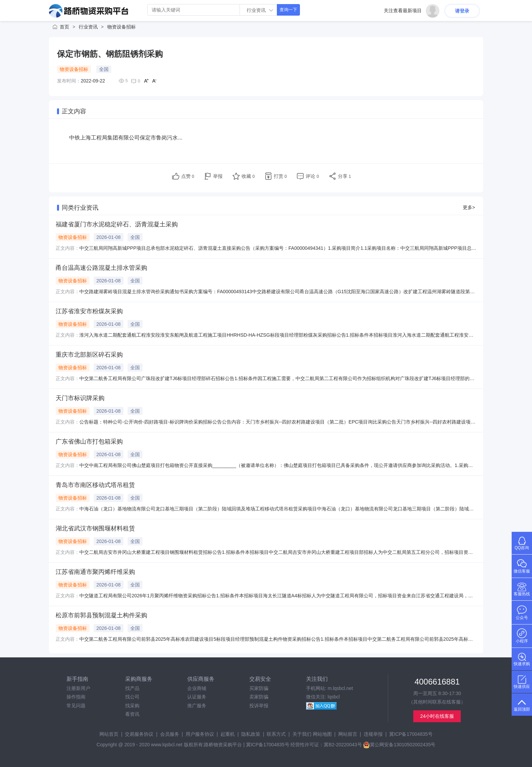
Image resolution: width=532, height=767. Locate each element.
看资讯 (132, 714)
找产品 (132, 688)
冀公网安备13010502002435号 (399, 745)
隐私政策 (251, 734)
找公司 (132, 697)
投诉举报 (259, 706)
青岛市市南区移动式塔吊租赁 (95, 485)
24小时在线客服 (437, 716)
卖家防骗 (259, 697)
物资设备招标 (121, 27)
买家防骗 (259, 688)
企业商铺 (197, 688)
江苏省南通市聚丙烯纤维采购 (95, 572)
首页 (64, 27)
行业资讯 (88, 27)
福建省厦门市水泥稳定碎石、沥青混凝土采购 (117, 224)
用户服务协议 (200, 734)
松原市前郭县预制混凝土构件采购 (101, 615)
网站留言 (348, 734)
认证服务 (197, 697)
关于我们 (302, 734)
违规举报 (373, 734)
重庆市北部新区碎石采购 (89, 355)
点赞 (188, 176)
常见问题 (76, 706)
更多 (469, 207)
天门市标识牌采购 (80, 398)
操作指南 (76, 697)
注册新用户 (78, 688)
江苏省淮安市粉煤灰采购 (89, 311)
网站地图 (322, 734)
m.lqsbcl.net (340, 688)
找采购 (132, 706)
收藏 (248, 176)
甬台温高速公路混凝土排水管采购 (101, 268)
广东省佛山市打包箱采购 (89, 442)
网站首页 (109, 734)
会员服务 (170, 734)
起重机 (228, 734)
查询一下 (288, 10)
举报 (218, 176)
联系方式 (276, 734)
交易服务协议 (139, 734)
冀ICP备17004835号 (411, 734)
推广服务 (197, 706)
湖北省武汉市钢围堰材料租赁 (95, 528)
